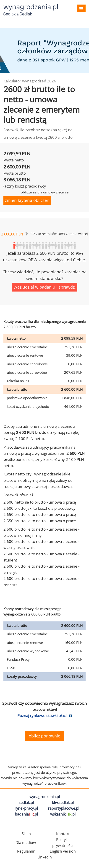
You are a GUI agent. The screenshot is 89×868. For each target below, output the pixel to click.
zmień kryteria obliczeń (27, 200)
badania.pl (26, 814)
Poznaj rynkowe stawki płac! (42, 716)
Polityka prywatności (63, 843)
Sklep (26, 834)
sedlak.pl (26, 803)
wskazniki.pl (63, 814)
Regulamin (26, 851)
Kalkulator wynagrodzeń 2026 (30, 81)
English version (63, 851)
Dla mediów (26, 843)
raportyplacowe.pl (64, 808)
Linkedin (45, 857)
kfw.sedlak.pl (63, 803)
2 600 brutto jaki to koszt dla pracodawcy (39, 508)
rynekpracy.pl (26, 808)
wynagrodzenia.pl (45, 797)
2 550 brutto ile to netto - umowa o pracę (40, 521)
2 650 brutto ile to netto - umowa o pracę (40, 514)
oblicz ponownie (44, 736)
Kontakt (63, 834)
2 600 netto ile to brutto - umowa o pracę (40, 502)
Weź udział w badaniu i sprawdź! (45, 287)
